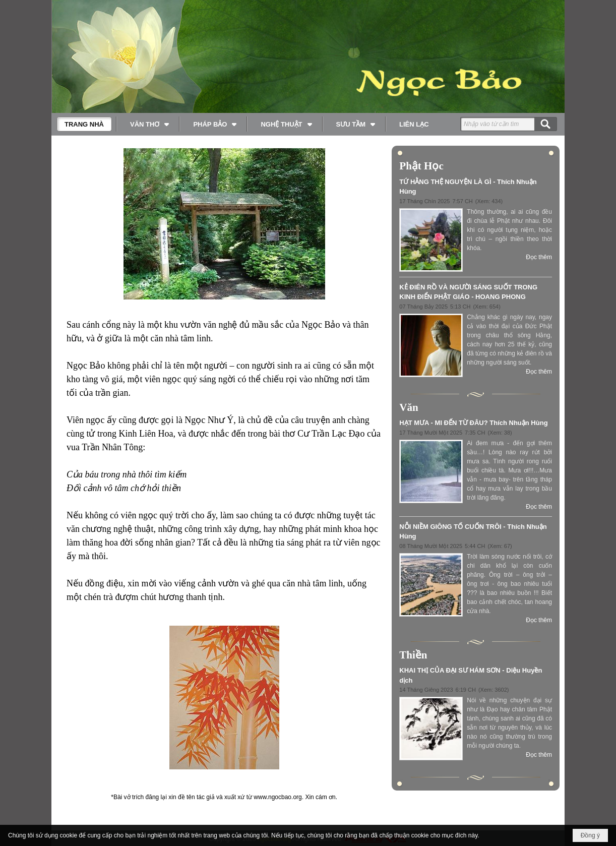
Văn (409, 407)
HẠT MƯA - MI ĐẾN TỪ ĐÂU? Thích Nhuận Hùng (473, 423)
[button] (148, 124)
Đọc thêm (539, 257)
